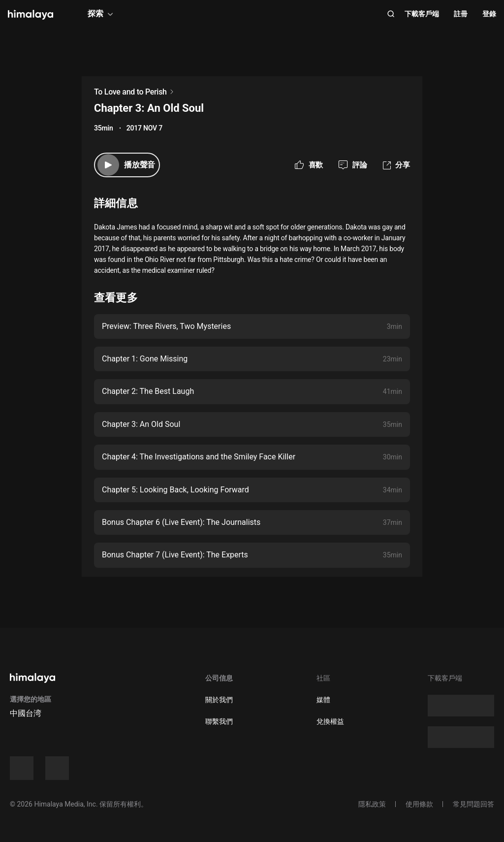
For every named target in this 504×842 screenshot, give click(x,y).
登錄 (489, 14)
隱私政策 (372, 804)
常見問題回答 (473, 804)
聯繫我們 (219, 721)
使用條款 (419, 804)
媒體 (323, 700)
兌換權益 (330, 721)
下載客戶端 (422, 14)
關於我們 (219, 700)
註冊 (461, 14)
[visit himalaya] (31, 15)
